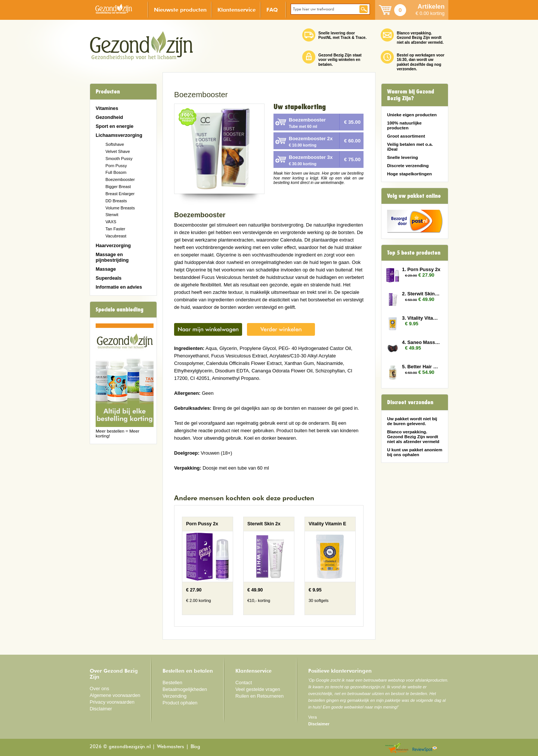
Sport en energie (115, 126)
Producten (108, 92)
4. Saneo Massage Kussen (421, 342)
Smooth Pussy (119, 159)
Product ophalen (180, 703)
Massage (106, 269)
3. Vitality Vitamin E (421, 318)
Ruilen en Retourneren (259, 696)
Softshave (115, 144)
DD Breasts (116, 201)
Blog (195, 747)
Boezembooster (120, 179)
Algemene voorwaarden (115, 695)
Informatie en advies (119, 287)
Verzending (174, 696)
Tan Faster (115, 229)
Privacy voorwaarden (112, 702)
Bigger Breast (118, 187)
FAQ (272, 10)
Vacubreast (116, 236)
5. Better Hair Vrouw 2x (421, 367)
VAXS (111, 222)
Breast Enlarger (120, 194)
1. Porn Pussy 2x (421, 269)
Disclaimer (101, 709)
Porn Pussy (116, 166)
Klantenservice (236, 10)
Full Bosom (116, 172)
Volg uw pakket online (414, 196)
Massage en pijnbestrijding (112, 257)
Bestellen (172, 683)
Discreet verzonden (410, 402)
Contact (244, 683)
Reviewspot (425, 748)
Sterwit (112, 215)
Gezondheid (109, 117)
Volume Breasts (120, 208)
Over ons (99, 689)
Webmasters (171, 747)
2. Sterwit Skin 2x (421, 294)
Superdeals (109, 278)
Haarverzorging (113, 245)
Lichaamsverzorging (119, 135)
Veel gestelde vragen (258, 689)
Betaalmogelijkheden (185, 689)
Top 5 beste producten (414, 253)
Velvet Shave (118, 151)
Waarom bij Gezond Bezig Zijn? (411, 95)
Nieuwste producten (180, 10)
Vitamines (107, 108)
